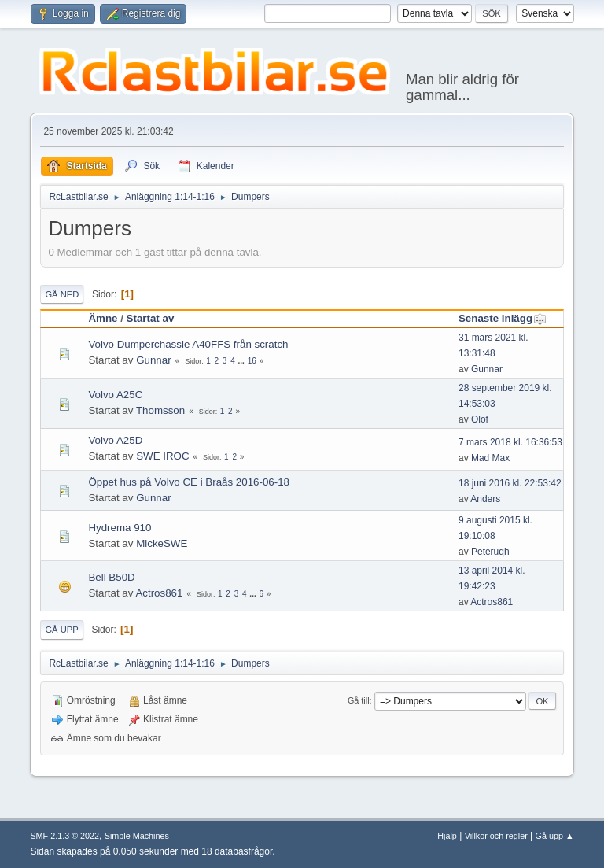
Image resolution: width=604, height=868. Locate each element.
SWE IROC (162, 456)
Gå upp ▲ (555, 836)
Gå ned (62, 294)
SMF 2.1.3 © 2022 (64, 836)
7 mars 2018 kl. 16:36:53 (510, 442)
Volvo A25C (115, 395)
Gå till (359, 700)
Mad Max (490, 458)
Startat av (151, 318)
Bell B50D (111, 577)
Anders (485, 499)
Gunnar (153, 360)
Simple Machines (137, 836)
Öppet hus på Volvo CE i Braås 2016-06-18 (189, 482)
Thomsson (160, 410)
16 (252, 361)
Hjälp (447, 836)
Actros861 (159, 593)
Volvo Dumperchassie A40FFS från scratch (188, 344)
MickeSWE (162, 543)
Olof (480, 419)
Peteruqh (490, 552)
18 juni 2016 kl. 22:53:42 (510, 483)
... (243, 361)
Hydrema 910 (120, 528)
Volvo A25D (115, 440)
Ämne (103, 318)
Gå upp (61, 630)
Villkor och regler (496, 836)
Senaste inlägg (503, 318)
